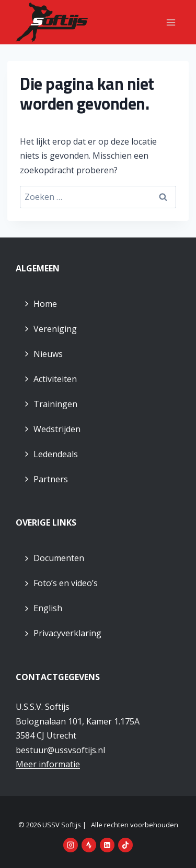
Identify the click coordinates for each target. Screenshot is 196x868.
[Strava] (89, 845)
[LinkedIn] (107, 845)
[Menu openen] (171, 22)
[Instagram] (71, 845)
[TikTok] (125, 845)
